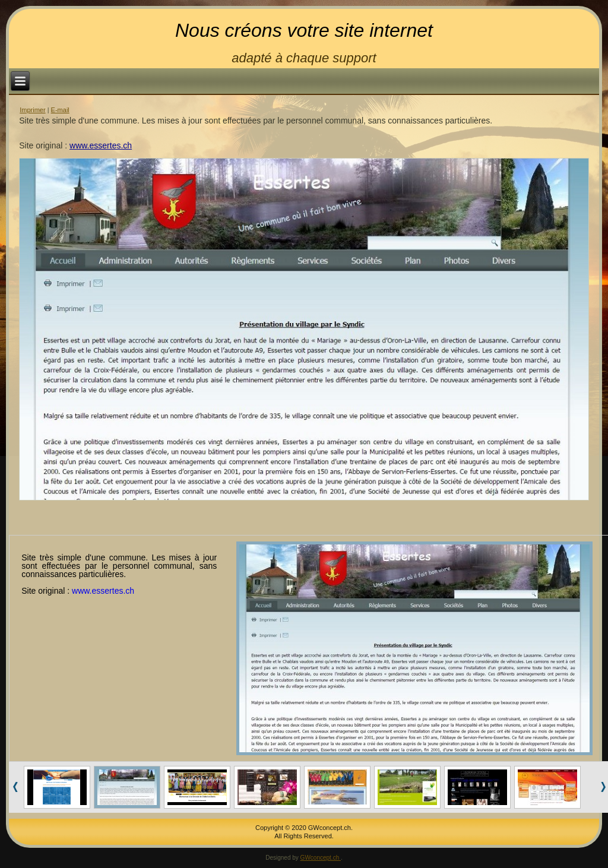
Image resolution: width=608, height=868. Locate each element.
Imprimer (32, 110)
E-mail (60, 110)
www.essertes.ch (101, 145)
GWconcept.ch (321, 858)
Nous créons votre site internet (304, 30)
